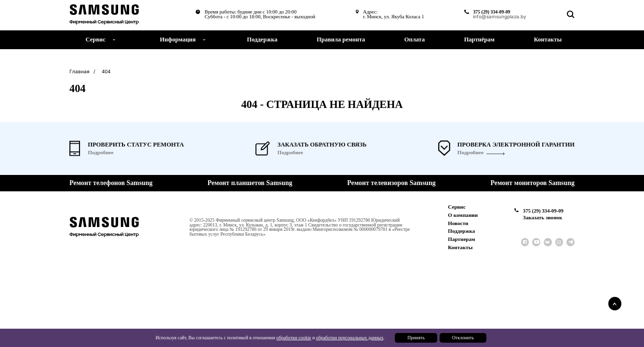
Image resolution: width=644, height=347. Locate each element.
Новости (458, 223)
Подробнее (470, 153)
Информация (178, 40)
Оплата (415, 40)
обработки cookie (294, 338)
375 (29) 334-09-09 (491, 12)
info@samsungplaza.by (499, 17)
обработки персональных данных (349, 338)
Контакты (548, 40)
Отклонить (463, 338)
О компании (463, 215)
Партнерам (462, 239)
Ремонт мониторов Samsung (533, 183)
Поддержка (262, 40)
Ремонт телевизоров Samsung (391, 183)
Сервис (457, 207)
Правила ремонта (341, 40)
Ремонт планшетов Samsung (250, 183)
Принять (416, 338)
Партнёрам (479, 40)
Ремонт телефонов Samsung (111, 183)
